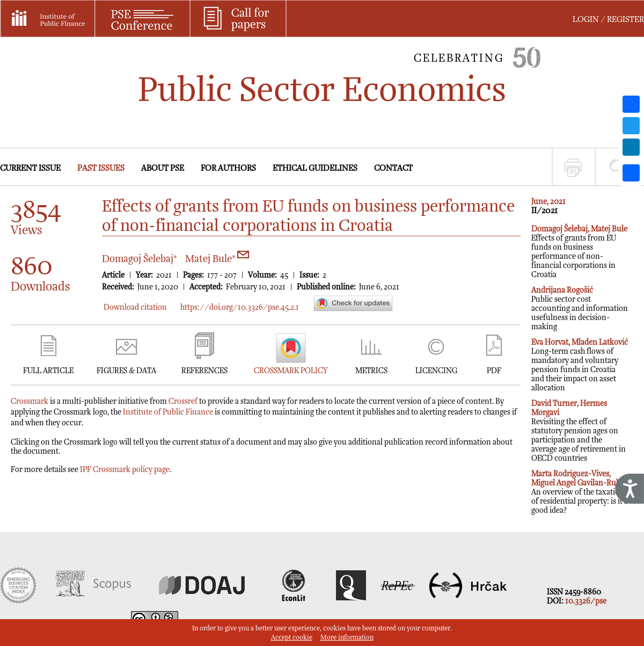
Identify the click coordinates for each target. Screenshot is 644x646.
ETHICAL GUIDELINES (315, 168)
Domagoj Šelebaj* (140, 259)
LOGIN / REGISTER (608, 20)
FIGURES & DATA (126, 371)
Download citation (135, 307)
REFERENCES (204, 371)
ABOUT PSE (163, 168)
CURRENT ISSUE (30, 168)
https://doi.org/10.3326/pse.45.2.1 (240, 307)
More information (347, 638)
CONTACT (393, 168)
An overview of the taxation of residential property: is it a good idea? (580, 492)
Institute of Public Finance (168, 412)
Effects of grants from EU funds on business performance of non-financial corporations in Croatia (579, 252)
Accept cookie (292, 638)
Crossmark (30, 401)
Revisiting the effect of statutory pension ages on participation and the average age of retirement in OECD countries (579, 431)
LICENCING (436, 371)
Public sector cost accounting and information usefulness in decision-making (580, 309)
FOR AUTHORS (228, 168)
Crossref (183, 401)
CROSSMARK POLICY (291, 371)
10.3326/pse (586, 601)
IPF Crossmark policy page (125, 470)
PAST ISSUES (101, 168)
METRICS (371, 371)
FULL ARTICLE (48, 371)
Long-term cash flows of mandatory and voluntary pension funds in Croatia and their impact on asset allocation (580, 365)
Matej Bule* (217, 259)
